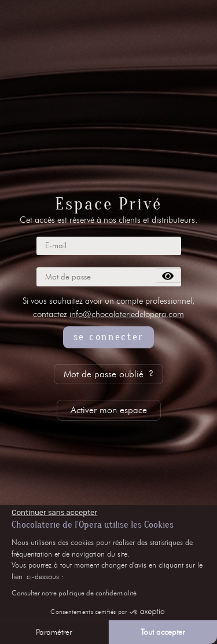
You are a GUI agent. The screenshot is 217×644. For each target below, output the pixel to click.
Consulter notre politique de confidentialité (74, 593)
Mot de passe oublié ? (108, 374)
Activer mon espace (109, 410)
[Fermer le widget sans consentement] (54, 513)
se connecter (108, 337)
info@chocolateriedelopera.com (127, 314)
